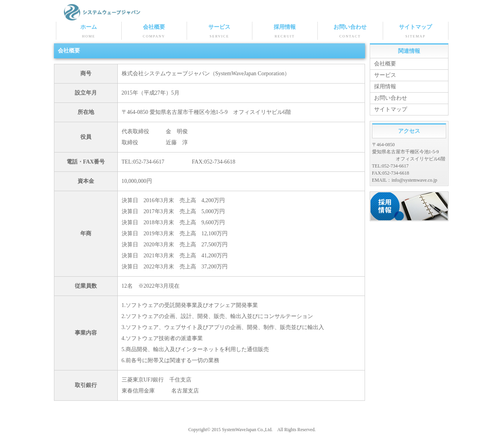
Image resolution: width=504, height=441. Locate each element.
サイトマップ (416, 32)
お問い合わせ (350, 32)
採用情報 (285, 32)
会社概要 (154, 32)
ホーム (89, 32)
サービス (220, 32)
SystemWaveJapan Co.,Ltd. (247, 430)
